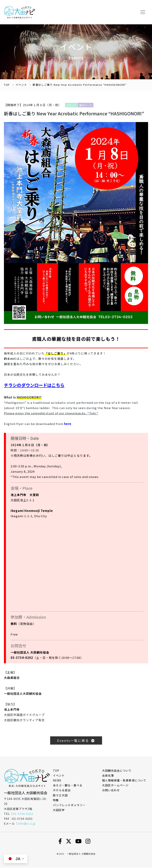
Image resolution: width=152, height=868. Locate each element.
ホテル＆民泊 (62, 791)
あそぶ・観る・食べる (68, 786)
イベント (21, 85)
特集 (56, 801)
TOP (7, 85)
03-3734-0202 (23, 814)
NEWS (57, 781)
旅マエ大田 (60, 796)
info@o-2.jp (27, 824)
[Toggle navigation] (143, 13)
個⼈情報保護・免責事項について (124, 781)
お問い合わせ (111, 791)
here (68, 424)
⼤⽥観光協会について (117, 771)
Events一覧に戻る (76, 741)
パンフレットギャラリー (69, 806)
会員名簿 (108, 776)
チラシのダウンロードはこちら (36, 386)
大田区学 (59, 811)
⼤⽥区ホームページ (115, 786)
